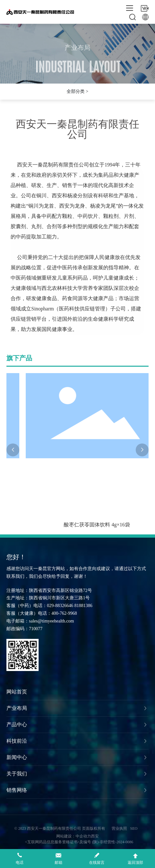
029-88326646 (60, 606)
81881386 (83, 606)
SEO (134, 828)
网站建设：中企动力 (74, 836)
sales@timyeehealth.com (51, 621)
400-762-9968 (64, 613)
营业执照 (119, 828)
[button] (13, 450)
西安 (95, 836)
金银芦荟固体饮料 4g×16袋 (48, 525)
